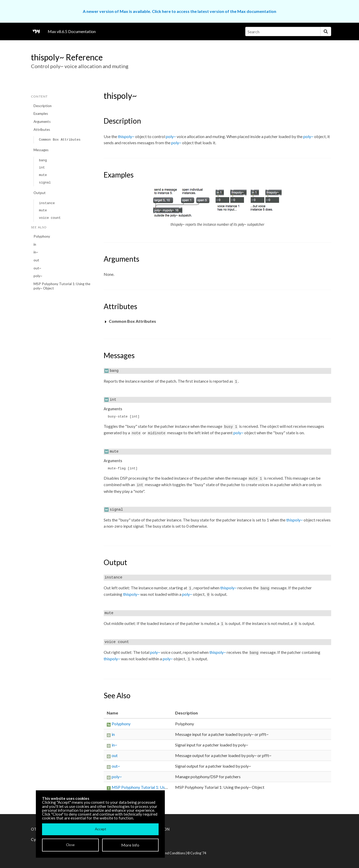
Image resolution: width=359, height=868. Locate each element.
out (36, 260)
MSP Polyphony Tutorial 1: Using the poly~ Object (62, 286)
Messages (41, 150)
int (42, 168)
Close (70, 845)
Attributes (42, 130)
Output (40, 193)
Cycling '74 (198, 853)
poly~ (38, 276)
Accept (100, 829)
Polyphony (42, 236)
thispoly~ (126, 136)
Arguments (42, 122)
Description (43, 106)
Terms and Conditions (169, 853)
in (35, 244)
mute (43, 175)
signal (45, 183)
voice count (50, 218)
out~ (37, 268)
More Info (130, 845)
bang (43, 160)
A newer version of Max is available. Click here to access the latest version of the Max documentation (179, 11)
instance (47, 203)
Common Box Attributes (60, 140)
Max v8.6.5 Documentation (72, 31)
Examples (41, 114)
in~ (36, 252)
